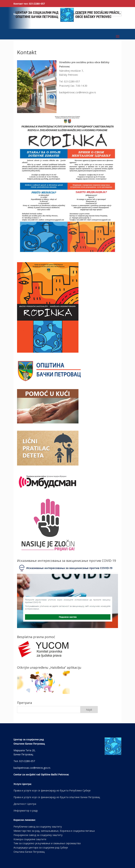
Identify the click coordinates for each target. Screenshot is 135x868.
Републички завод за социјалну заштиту (38, 827)
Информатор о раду (26, 811)
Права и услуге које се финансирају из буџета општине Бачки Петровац (57, 797)
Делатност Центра (25, 804)
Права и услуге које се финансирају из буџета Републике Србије (52, 790)
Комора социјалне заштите (30, 839)
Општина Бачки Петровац (29, 852)
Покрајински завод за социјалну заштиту (38, 835)
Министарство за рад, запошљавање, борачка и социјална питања (54, 831)
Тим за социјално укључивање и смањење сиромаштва (47, 843)
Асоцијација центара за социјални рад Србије (41, 847)
